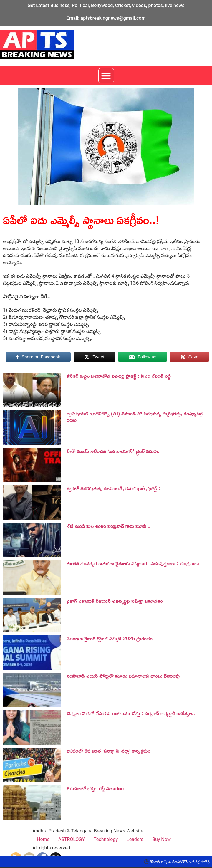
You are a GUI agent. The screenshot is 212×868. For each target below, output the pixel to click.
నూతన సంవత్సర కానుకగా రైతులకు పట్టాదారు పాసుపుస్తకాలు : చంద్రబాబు (133, 563)
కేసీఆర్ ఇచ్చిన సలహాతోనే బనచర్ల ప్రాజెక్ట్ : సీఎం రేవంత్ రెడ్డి (119, 376)
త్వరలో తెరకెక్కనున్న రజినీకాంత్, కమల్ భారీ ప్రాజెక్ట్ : (113, 488)
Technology (106, 839)
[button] (106, 76)
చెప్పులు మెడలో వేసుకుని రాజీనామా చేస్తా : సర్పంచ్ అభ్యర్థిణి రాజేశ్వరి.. (131, 713)
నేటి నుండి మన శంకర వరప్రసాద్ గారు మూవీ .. (109, 526)
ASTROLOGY (72, 839)
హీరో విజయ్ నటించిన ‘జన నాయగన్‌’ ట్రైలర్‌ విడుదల (113, 451)
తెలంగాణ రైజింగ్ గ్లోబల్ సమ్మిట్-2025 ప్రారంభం (110, 638)
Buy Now (162, 839)
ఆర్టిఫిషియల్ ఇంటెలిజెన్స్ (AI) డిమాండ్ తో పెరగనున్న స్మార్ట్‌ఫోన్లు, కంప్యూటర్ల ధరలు (135, 417)
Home (43, 839)
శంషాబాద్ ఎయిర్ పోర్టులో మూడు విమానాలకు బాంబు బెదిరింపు (123, 676)
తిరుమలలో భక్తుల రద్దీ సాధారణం (95, 788)
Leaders (135, 839)
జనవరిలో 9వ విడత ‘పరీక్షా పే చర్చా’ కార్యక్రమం (109, 751)
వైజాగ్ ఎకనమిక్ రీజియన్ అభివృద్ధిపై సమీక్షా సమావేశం (115, 601)
